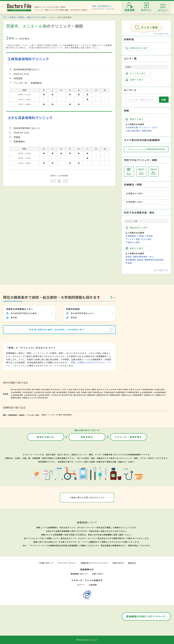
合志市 (138, 389)
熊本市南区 (46, 389)
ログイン (81, 585)
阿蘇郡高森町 (109, 392)
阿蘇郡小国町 (87, 392)
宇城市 (119, 389)
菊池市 (99, 389)
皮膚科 (44, 415)
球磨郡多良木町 (102, 395)
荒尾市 (21, 17)
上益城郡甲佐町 (30, 395)
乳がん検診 (147, 239)
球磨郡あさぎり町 (29, 398)
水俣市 (81, 389)
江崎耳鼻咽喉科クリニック (28, 59)
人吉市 (69, 389)
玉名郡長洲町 (27, 392)
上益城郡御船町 (146, 392)
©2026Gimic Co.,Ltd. (87, 640)
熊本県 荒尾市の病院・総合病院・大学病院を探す (57, 330)
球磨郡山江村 (161, 395)
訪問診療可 (147, 131)
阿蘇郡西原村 (121, 392)
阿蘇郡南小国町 (74, 392)
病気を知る (87, 437)
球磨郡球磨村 (16, 398)
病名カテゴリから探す (37, 17)
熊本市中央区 (16, 389)
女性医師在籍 (132, 127)
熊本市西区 (36, 389)
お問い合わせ (118, 563)
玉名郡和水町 (39, 392)
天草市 (131, 389)
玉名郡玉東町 (159, 389)
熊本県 (13, 17)
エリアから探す (136, 74)
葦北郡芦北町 (67, 395)
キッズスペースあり (148, 127)
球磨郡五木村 (149, 395)
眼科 (61, 415)
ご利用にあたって (46, 563)
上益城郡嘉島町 (160, 392)
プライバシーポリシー (67, 563)
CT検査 (140, 236)
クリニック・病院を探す (128, 437)
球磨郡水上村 (126, 395)
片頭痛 (129, 263)
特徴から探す (135, 119)
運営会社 (132, 563)
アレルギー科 (53, 415)
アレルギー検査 (133, 239)
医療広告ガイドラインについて (95, 563)
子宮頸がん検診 (133, 242)
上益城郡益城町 (17, 395)
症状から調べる (46, 437)
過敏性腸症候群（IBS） (144, 257)
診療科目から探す (137, 48)
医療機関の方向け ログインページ (146, 616)
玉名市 (87, 389)
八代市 (63, 389)
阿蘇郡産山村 (98, 392)
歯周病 (140, 260)
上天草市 (112, 389)
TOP (5, 17)
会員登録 (93, 585)
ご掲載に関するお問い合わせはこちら (87, 497)
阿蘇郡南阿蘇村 (133, 392)
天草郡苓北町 (43, 398)
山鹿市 (93, 389)
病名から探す (135, 248)
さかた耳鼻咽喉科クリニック (30, 118)
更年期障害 (131, 260)
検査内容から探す (137, 228)
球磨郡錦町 (91, 395)
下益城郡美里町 (147, 389)
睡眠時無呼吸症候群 (154, 260)
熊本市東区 (27, 389)
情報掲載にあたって (79, 574)
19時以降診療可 (133, 131)
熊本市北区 (55, 389)
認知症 (129, 257)
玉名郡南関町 (16, 392)
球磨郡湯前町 (115, 395)
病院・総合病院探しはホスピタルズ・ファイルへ (104, 7)
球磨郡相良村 (138, 395)
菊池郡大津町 (50, 392)
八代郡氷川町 (56, 395)
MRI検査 (149, 236)
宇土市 (106, 389)
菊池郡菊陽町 (62, 392)
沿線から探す (135, 80)
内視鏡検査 (131, 236)
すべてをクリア (161, 34)
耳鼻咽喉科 (67, 415)
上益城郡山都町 (43, 395)
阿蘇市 (125, 389)
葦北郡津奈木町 (80, 395)
